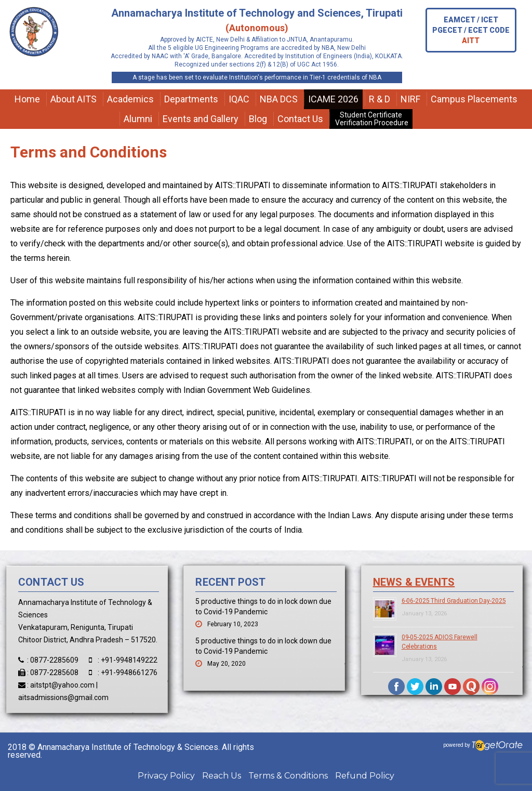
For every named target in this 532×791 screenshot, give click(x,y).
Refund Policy (365, 776)
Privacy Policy (166, 776)
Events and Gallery (201, 119)
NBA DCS (279, 99)
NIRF (410, 99)
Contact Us (300, 119)
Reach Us (222, 776)
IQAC (239, 99)
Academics (130, 99)
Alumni (138, 119)
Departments (191, 99)
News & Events (414, 582)
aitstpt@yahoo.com (62, 685)
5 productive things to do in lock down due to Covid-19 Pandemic (263, 607)
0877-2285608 (54, 673)
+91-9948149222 (129, 660)
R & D (380, 99)
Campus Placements (474, 99)
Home (27, 99)
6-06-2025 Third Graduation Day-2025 (454, 601)
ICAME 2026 (333, 99)
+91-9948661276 (129, 673)
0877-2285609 (54, 660)
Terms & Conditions (288, 776)
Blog (258, 119)
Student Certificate (371, 119)
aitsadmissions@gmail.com (63, 697)
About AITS (74, 99)
